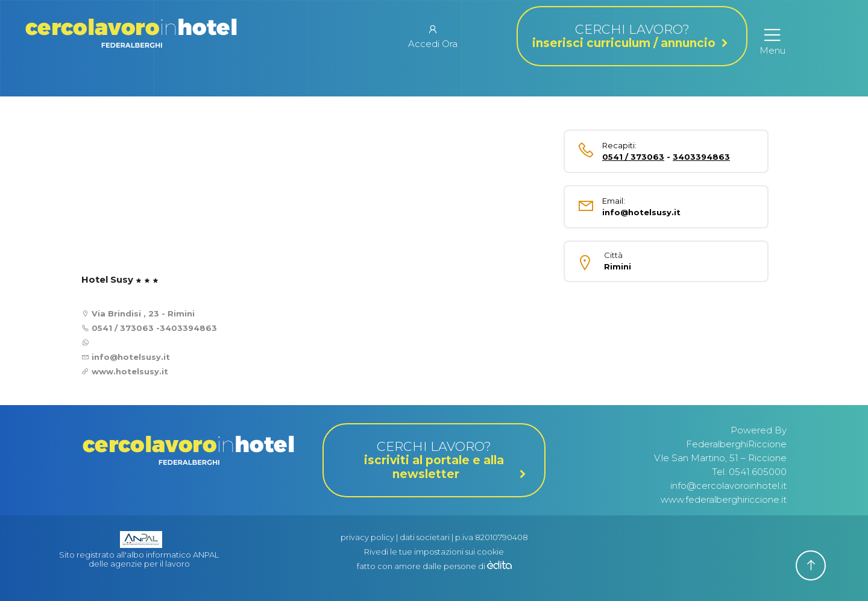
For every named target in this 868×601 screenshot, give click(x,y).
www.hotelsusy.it (130, 371)
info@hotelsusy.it (130, 357)
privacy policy (367, 537)
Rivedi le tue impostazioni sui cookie (434, 552)
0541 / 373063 (123, 328)
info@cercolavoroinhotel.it (728, 486)
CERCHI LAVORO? (632, 36)
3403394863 (188, 328)
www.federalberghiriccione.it (724, 499)
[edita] (499, 566)
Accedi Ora (433, 36)
